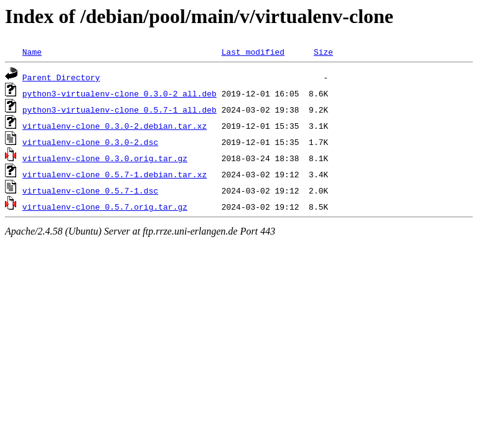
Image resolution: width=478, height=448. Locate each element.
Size (323, 52)
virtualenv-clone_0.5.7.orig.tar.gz (105, 207)
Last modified (253, 52)
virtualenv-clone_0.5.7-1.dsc (90, 190)
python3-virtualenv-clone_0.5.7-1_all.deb (119, 110)
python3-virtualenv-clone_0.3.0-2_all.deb (119, 93)
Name (32, 52)
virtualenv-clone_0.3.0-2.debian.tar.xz (115, 126)
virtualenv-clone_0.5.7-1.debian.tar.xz (115, 174)
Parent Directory (61, 77)
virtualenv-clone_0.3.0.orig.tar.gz (105, 158)
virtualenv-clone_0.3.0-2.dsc (90, 142)
